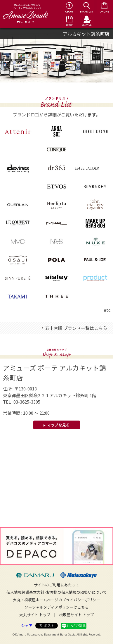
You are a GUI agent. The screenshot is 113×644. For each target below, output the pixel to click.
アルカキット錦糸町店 (86, 34)
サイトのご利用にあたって (56, 585)
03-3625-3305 (27, 402)
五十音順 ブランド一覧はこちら (76, 328)
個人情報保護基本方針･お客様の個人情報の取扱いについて (57, 592)
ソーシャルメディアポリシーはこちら (57, 607)
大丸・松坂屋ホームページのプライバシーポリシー (56, 600)
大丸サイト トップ (35, 615)
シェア (27, 625)
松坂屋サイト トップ (77, 615)
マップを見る (58, 425)
